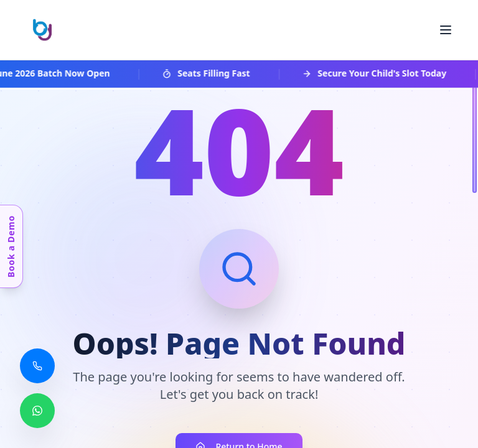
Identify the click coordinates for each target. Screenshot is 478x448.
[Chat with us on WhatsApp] (37, 411)
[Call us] (37, 366)
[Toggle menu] (446, 30)
